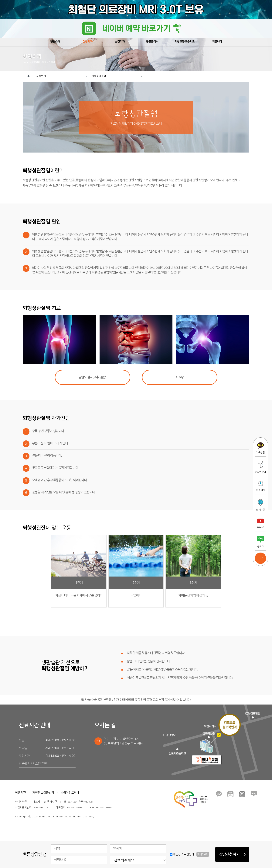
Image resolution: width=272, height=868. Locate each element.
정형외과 (62, 76)
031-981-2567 (75, 808)
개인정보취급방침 (43, 793)
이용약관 (20, 793)
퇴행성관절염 (117, 76)
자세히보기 (203, 854)
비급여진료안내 (70, 793)
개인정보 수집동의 (190, 854)
